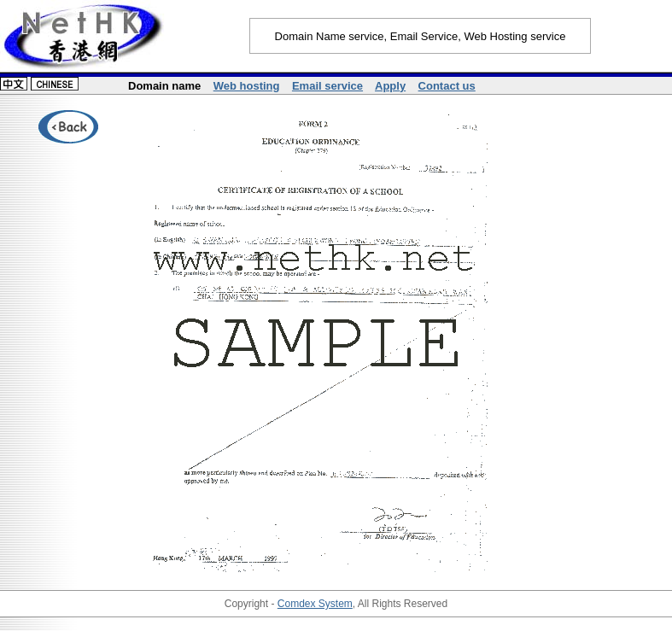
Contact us (447, 86)
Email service (327, 86)
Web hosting (247, 86)
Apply (390, 86)
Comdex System (315, 604)
